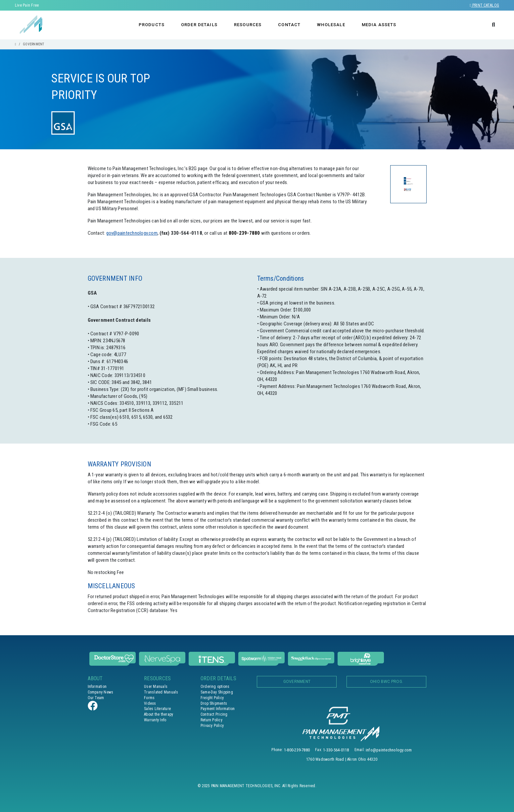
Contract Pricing (214, 714)
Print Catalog (484, 5)
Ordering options (215, 687)
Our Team (96, 698)
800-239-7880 (244, 233)
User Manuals (156, 687)
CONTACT (289, 25)
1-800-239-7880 (297, 750)
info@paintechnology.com (389, 750)
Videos (150, 703)
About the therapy (159, 714)
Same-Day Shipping (217, 692)
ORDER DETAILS (199, 25)
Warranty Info (155, 720)
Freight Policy (212, 698)
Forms (149, 698)
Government (297, 682)
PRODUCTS (152, 25)
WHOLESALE (331, 25)
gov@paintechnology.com (132, 233)
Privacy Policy (212, 726)
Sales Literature (157, 709)
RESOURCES (248, 25)
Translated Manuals (161, 692)
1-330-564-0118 (336, 750)
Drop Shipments (214, 703)
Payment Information (218, 709)
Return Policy (211, 720)
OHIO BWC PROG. (387, 682)
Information (97, 687)
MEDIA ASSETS (379, 25)
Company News (101, 692)
